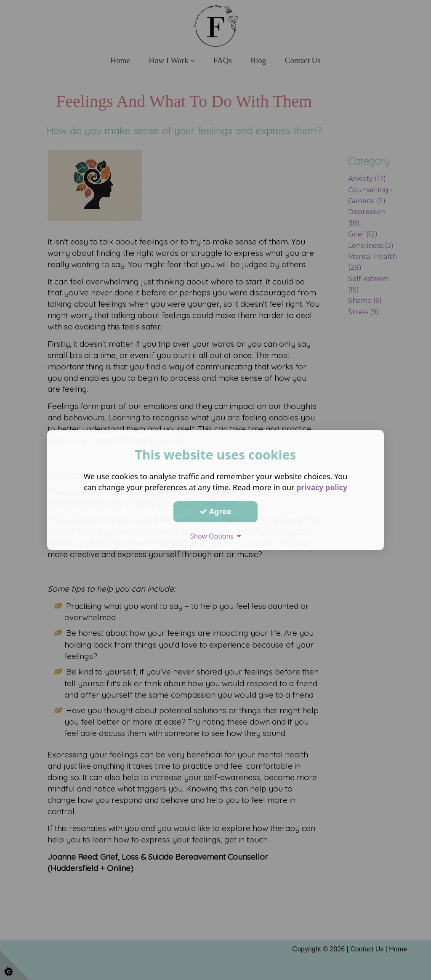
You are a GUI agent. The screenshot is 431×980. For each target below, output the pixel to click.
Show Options (215, 536)
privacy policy (322, 487)
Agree (215, 511)
